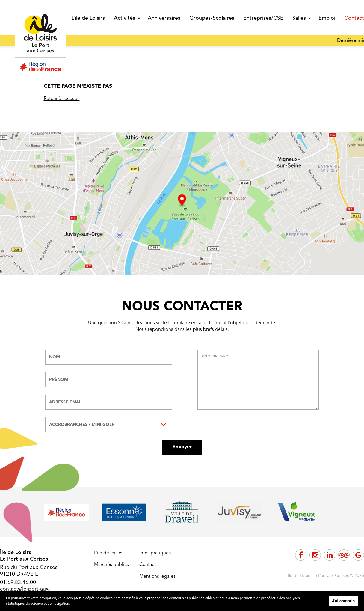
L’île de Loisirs (88, 18)
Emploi (327, 18)
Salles (299, 18)
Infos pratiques (155, 553)
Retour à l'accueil (62, 99)
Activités (124, 18)
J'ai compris (343, 601)
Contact (354, 18)
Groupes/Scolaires (212, 18)
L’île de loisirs (108, 553)
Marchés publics (111, 565)
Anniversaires (164, 18)
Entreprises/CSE (263, 18)
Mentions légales (157, 577)
